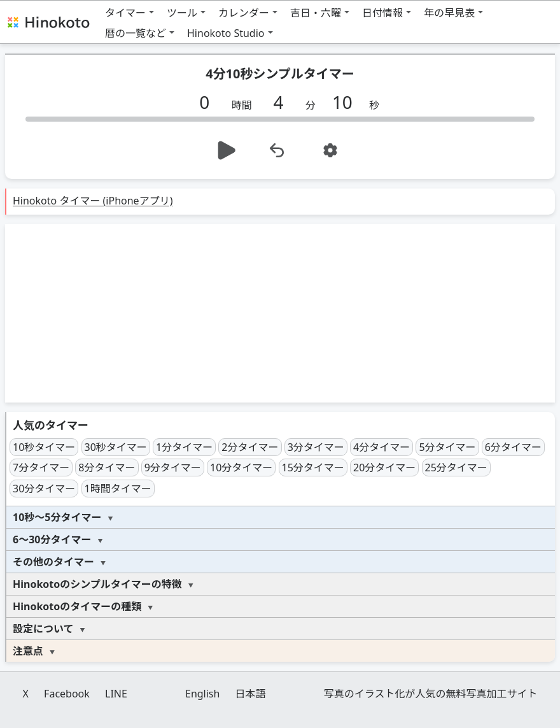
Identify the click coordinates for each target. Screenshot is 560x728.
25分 (456, 467)
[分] (283, 102)
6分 (513, 447)
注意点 (28, 651)
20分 (384, 467)
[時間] (209, 102)
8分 (107, 467)
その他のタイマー (53, 562)
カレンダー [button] (244, 13)
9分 (173, 467)
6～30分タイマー (52, 539)
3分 (316, 447)
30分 (44, 489)
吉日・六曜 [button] (316, 13)
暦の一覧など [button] (136, 33)
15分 (313, 467)
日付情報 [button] (382, 13)
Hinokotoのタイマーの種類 (77, 606)
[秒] (347, 102)
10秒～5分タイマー (57, 517)
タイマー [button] (125, 13)
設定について (43, 629)
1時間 (118, 489)
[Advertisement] (280, 313)
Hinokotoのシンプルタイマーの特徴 (97, 584)
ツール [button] (182, 13)
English (202, 694)
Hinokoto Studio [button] (226, 33)
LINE (116, 694)
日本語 (251, 694)
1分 (184, 447)
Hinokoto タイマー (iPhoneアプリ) (93, 201)
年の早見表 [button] (449, 13)
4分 (381, 447)
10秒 (44, 447)
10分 (241, 467)
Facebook (67, 694)
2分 (250, 447)
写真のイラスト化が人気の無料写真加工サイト (431, 694)
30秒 (116, 447)
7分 (41, 467)
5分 (447, 447)
